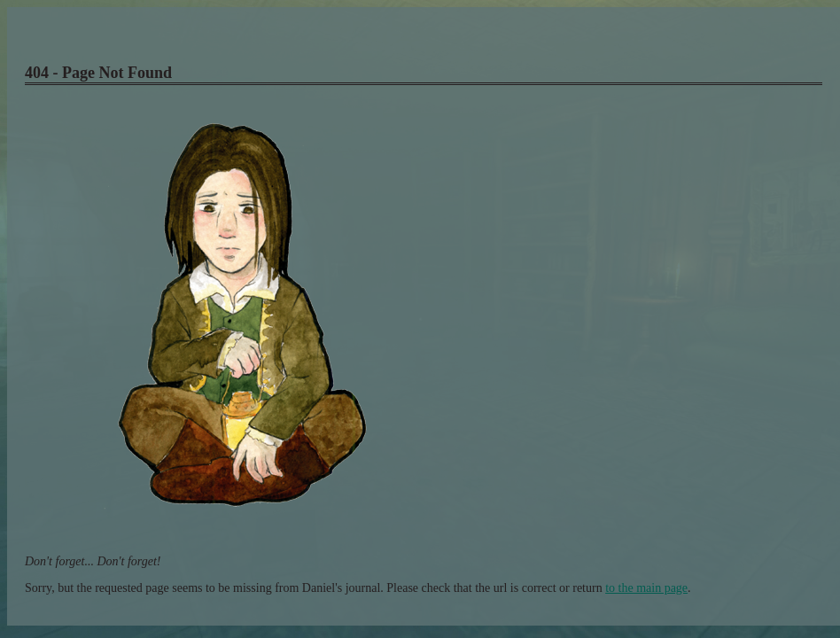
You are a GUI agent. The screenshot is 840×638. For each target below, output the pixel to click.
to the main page (646, 588)
